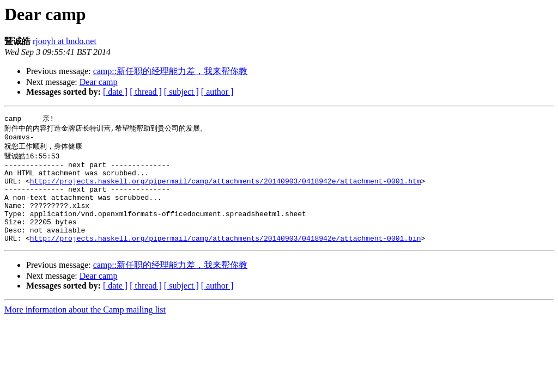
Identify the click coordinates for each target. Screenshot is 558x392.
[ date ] (115, 92)
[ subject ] (181, 92)
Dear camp (99, 82)
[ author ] (217, 92)
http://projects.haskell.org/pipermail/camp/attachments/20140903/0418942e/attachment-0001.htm (226, 189)
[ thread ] (146, 92)
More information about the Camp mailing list (85, 330)
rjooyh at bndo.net (65, 41)
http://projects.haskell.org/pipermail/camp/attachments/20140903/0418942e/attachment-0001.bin (226, 258)
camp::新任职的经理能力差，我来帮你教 (171, 71)
